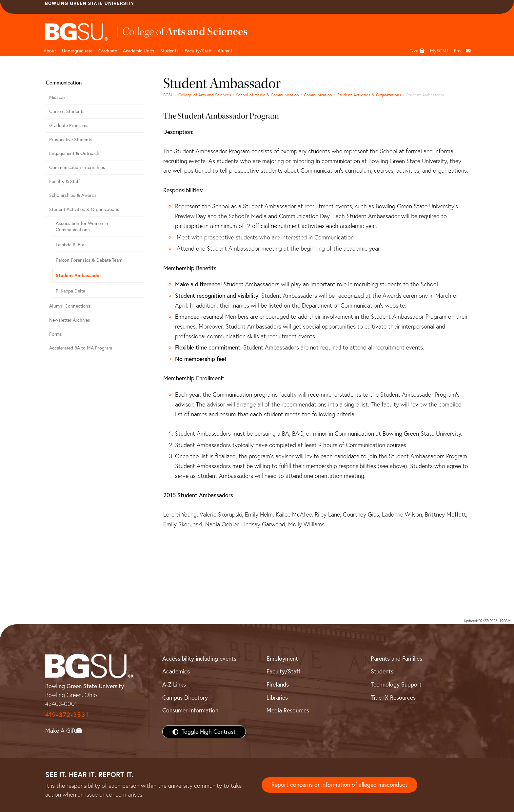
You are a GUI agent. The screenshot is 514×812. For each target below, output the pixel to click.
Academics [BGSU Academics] (176, 671)
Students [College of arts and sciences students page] (169, 51)
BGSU (168, 95)
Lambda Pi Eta (70, 245)
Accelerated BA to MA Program (81, 348)
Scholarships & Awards (73, 195)
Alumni (225, 51)
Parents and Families (396, 659)
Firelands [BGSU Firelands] (278, 684)
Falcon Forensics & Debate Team (89, 260)
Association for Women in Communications (82, 227)
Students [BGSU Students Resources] (382, 671)
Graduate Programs (69, 125)
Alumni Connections (70, 306)
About (50, 51)
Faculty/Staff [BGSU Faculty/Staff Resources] (283, 671)
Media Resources (288, 710)
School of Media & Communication (267, 95)
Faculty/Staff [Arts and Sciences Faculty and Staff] (198, 51)
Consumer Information (190, 710)
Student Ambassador (79, 275)
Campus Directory (185, 698)
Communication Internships (77, 167)
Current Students (67, 111)
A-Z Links (174, 684)
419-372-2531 (67, 715)
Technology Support (396, 684)
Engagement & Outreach (74, 153)
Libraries (277, 698)
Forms (56, 334)
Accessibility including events (199, 659)
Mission (57, 97)
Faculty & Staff (65, 181)
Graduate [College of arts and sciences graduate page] (108, 51)
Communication (318, 95)
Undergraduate (77, 51)
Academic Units (139, 51)
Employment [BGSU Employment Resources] (282, 659)
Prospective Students (71, 140)
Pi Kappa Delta (70, 291)
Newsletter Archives (70, 320)
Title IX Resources (393, 698)
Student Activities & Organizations (369, 95)
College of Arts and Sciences (205, 95)
